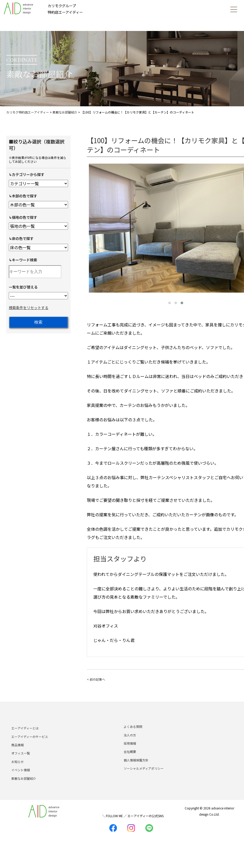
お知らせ (18, 772)
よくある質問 (133, 737)
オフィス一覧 (21, 764)
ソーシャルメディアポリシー (144, 779)
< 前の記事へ (96, 679)
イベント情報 (21, 780)
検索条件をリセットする (29, 308)
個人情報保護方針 (136, 771)
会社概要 (130, 762)
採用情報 (130, 754)
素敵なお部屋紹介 (24, 789)
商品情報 (18, 755)
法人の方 (130, 746)
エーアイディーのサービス (30, 747)
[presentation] (92, 227)
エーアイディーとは (25, 739)
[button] (170, 303)
